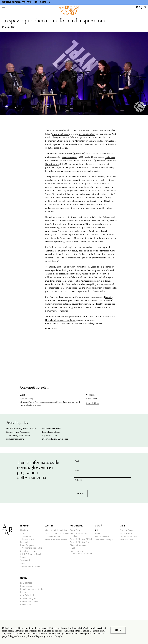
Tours (24, 563)
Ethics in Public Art (60, 134)
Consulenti (26, 560)
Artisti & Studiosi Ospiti (32, 554)
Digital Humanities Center (33, 589)
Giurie (24, 557)
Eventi (122, 526)
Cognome (78, 480)
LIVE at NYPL (99, 316)
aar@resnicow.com (15, 439)
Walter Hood (87, 160)
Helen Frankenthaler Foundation (60, 320)
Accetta (118, 630)
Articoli (99, 530)
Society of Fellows (29, 551)
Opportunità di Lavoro (31, 567)
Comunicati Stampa (105, 540)
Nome (77, 470)
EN (137, 7)
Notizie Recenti (103, 537)
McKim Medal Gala (129, 537)
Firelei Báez (110, 157)
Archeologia (26, 605)
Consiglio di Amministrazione (30, 538)
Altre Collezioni (28, 595)
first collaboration (87, 134)
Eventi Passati (127, 534)
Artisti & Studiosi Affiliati (57, 540)
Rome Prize (76, 530)
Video (98, 534)
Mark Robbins (66, 153)
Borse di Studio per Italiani (58, 534)
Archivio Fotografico (30, 598)
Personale (26, 542)
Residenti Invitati (54, 537)
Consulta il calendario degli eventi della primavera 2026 (26, 2)
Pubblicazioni (27, 586)
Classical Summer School (79, 547)
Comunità (49, 526)
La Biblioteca (27, 583)
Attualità (98, 526)
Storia (24, 534)
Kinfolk (109, 297)
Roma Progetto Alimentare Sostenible (32, 547)
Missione (25, 530)
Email (77, 461)
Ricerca (23, 578)
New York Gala (127, 540)
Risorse (24, 592)
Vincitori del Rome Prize (57, 530)
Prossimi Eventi (128, 530)
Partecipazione (76, 526)
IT (141, 7)
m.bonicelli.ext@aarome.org (55, 439)
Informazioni (26, 526)
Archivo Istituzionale (30, 602)
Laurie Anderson (70, 157)
